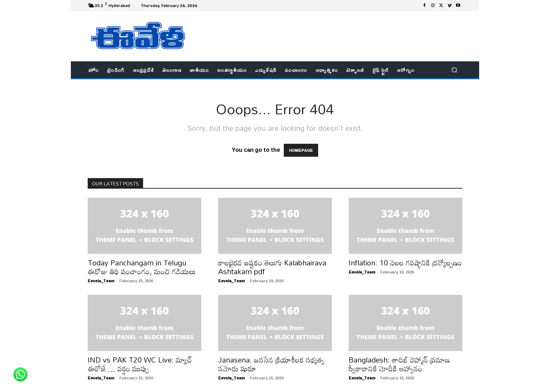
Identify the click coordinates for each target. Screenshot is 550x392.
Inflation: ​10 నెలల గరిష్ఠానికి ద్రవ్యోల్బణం (405, 263)
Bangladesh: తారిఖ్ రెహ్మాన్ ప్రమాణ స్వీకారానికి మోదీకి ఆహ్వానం (399, 364)
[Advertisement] (333, 27)
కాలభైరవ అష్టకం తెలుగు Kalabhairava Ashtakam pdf (272, 267)
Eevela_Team (101, 281)
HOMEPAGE (301, 150)
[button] (454, 70)
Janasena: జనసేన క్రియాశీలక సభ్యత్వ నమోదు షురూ (271, 364)
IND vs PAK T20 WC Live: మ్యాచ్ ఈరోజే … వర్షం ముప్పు (140, 364)
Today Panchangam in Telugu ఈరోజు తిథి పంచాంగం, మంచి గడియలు (142, 267)
